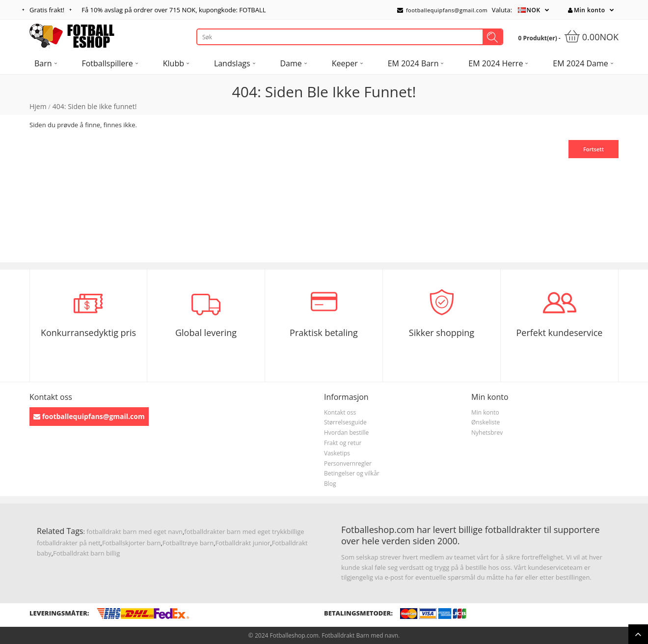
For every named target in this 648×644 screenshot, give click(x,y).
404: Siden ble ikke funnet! (95, 106)
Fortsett (594, 149)
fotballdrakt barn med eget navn (135, 532)
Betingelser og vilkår (352, 473)
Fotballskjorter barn (131, 543)
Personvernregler (348, 463)
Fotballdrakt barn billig (86, 553)
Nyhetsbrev (487, 433)
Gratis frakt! (47, 10)
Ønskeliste (486, 422)
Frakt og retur (343, 443)
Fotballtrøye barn (188, 543)
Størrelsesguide (345, 422)
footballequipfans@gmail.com (442, 10)
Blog (330, 484)
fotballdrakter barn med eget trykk (235, 532)
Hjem (38, 106)
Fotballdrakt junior (243, 543)
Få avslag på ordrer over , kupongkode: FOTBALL (174, 10)
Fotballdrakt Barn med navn (360, 635)
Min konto (586, 10)
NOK (534, 10)
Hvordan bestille (346, 433)
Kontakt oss (340, 412)
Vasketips (337, 453)
